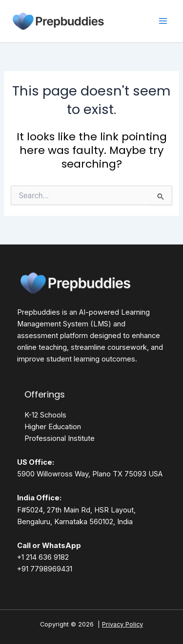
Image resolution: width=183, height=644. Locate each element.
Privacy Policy (122, 624)
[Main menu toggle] (163, 21)
